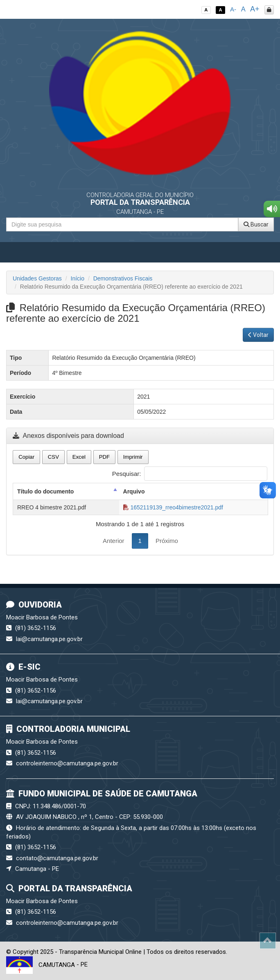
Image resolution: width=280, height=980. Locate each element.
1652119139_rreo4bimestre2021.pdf (173, 507)
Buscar (256, 224)
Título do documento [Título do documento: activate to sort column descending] (45, 491)
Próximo (167, 541)
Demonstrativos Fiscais (123, 278)
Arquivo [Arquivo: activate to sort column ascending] (134, 491)
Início (78, 278)
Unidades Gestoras (37, 278)
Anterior (114, 541)
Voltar (258, 335)
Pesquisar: (190, 474)
